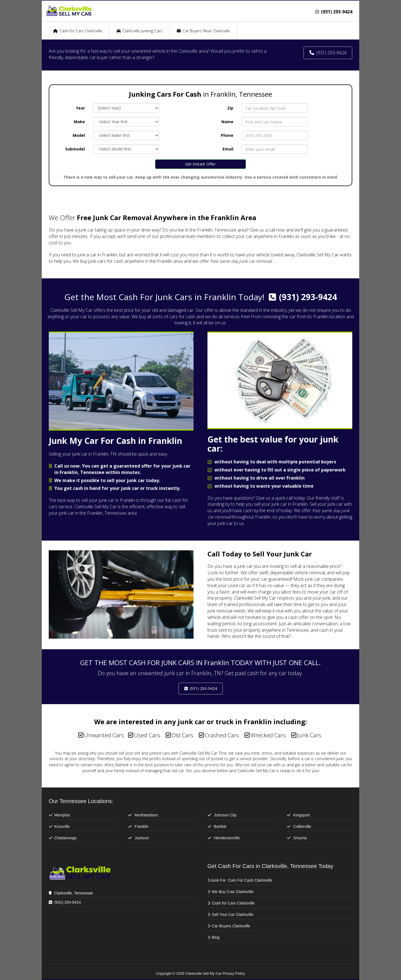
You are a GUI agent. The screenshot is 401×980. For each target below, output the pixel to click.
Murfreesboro (146, 815)
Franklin (141, 826)
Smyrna (300, 838)
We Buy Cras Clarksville (233, 892)
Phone (227, 135)
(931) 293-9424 (308, 297)
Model (79, 135)
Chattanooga (65, 838)
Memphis (62, 815)
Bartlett (221, 826)
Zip (230, 108)
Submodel (75, 149)
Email (228, 149)
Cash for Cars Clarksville (233, 903)
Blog (216, 937)
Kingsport (301, 815)
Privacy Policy (234, 973)
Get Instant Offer (200, 164)
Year (80, 108)
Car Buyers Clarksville (231, 926)
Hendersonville (227, 838)
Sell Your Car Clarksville (233, 915)
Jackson (142, 838)
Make (79, 122)
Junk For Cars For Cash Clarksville (242, 880)
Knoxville (62, 826)
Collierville (302, 826)
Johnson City (225, 815)
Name (227, 122)
